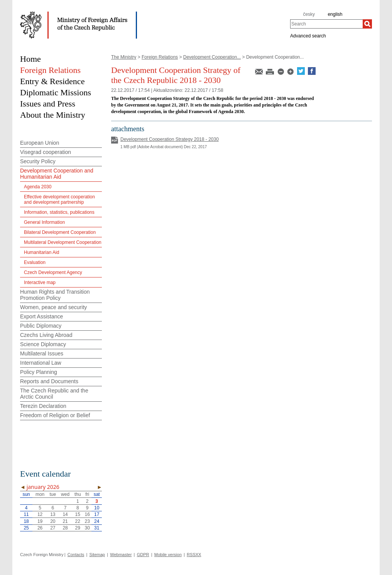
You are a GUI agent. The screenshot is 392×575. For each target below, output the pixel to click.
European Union (40, 143)
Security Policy (38, 161)
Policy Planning (39, 372)
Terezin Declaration (43, 406)
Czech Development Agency (53, 272)
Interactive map (40, 282)
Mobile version (168, 555)
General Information (44, 222)
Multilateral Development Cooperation (63, 242)
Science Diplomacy (43, 344)
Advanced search (308, 36)
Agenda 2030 (38, 187)
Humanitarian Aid (41, 252)
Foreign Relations (160, 57)
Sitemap (97, 555)
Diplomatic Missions (56, 92)
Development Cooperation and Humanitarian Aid (57, 174)
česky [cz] (309, 14)
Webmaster (121, 555)
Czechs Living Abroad (46, 335)
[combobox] (326, 24)
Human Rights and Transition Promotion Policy (55, 295)
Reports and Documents (49, 381)
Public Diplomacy (41, 326)
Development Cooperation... (212, 57)
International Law (41, 363)
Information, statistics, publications (59, 212)
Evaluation (35, 262)
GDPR (143, 555)
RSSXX (194, 555)
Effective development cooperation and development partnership (59, 200)
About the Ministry (53, 115)
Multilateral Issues (42, 353)
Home (30, 59)
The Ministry (124, 57)
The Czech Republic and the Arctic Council (54, 394)
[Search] (367, 24)
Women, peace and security (53, 307)
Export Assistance (41, 316)
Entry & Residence (52, 81)
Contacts (76, 555)
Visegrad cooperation (46, 152)
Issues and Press (48, 104)
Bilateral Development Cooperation (60, 232)
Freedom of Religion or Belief (55, 415)
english (335, 14)
